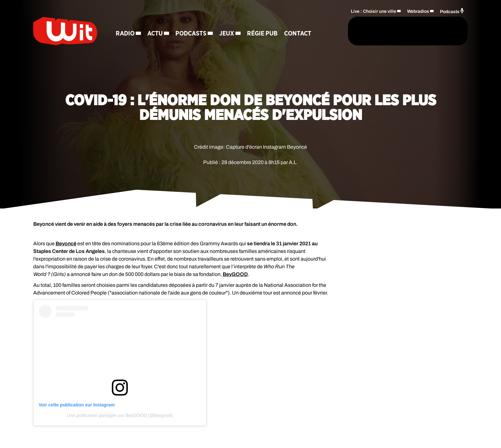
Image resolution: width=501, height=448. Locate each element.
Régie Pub (262, 34)
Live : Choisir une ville (374, 11)
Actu (155, 34)
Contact (298, 34)
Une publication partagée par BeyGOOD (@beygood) (120, 415)
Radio (125, 34)
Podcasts (191, 34)
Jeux (227, 34)
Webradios (418, 11)
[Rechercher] (330, 31)
